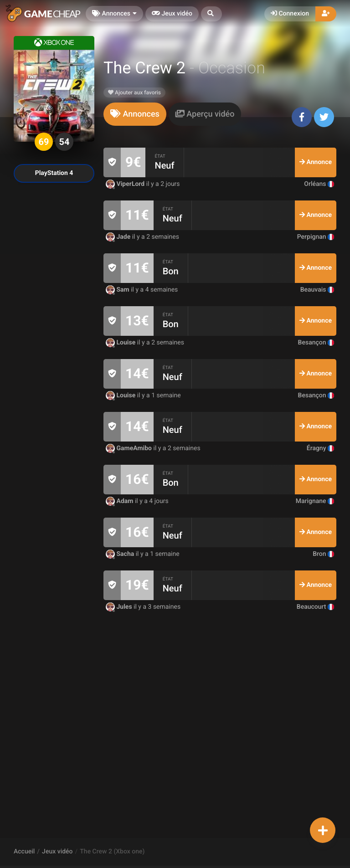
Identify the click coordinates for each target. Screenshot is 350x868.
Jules (120, 607)
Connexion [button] (290, 14)
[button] (211, 14)
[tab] (135, 114)
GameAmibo (129, 448)
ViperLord (126, 184)
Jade (119, 237)
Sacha (121, 554)
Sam (118, 290)
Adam (120, 501)
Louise (121, 343)
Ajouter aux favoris (134, 92)
